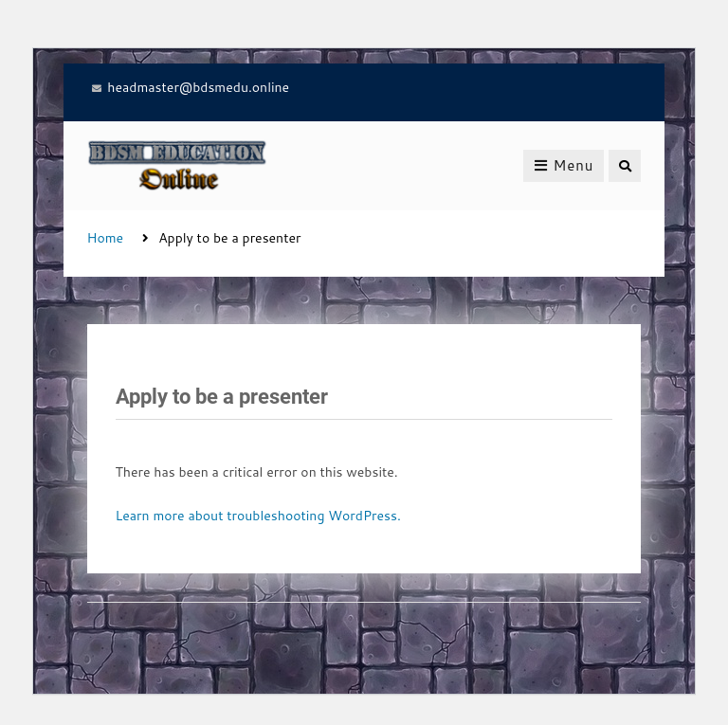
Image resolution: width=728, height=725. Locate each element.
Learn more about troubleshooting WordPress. (258, 516)
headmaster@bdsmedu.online (198, 87)
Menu (564, 165)
